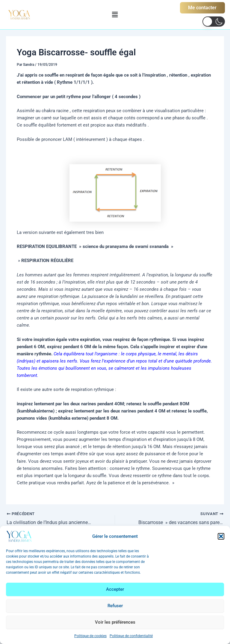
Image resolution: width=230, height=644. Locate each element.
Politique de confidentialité (131, 636)
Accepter (115, 589)
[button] (221, 536)
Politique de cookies (90, 636)
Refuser (115, 606)
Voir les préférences (115, 622)
